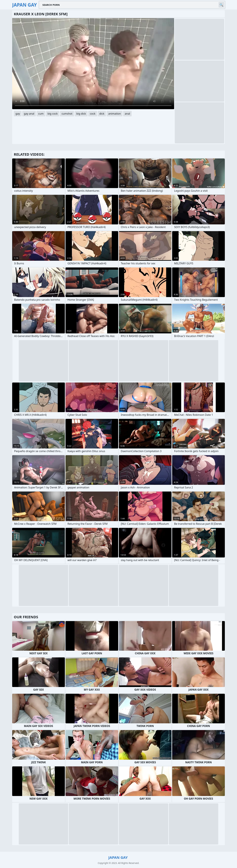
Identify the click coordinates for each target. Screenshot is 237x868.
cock (93, 114)
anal (127, 114)
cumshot (67, 114)
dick (102, 114)
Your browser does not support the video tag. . (93, 64)
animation (115, 114)
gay (18, 114)
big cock (53, 114)
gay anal (29, 114)
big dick (81, 114)
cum (41, 114)
